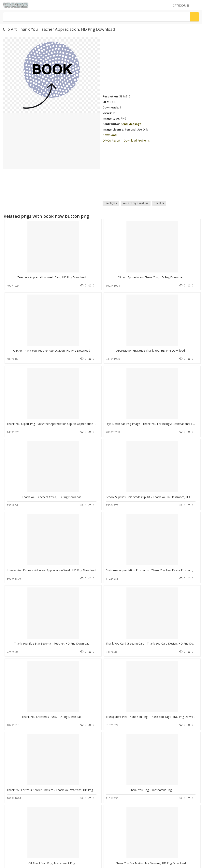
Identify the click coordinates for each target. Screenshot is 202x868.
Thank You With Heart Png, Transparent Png (134, 660)
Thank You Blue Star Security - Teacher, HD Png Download (143, 400)
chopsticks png (21, 769)
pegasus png (19, 773)
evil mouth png (20, 778)
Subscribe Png (65, 750)
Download (110, 135)
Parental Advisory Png (67, 755)
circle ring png (21, 764)
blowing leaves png (23, 783)
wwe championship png (26, 788)
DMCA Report (111, 140)
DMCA (8, 816)
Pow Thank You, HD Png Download (178, 595)
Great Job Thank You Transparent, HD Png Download (140, 595)
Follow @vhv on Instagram (20, 831)
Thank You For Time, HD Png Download (82, 725)
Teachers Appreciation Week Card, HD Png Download (41, 269)
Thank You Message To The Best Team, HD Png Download (94, 660)
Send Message (131, 124)
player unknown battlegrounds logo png (33, 752)
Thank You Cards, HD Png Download (30, 725)
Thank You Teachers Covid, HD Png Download (136, 334)
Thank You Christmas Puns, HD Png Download (37, 465)
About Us (10, 813)
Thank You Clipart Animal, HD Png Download (35, 660)
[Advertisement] (151, 65)
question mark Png (66, 764)
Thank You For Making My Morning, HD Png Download (91, 530)
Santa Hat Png (63, 769)
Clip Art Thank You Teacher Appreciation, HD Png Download (144, 269)
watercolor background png (28, 759)
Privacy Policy (12, 820)
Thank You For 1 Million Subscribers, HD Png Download (141, 530)
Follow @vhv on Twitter (18, 835)
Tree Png (60, 773)
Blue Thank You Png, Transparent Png (31, 595)
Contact (9, 810)
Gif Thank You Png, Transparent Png (30, 530)
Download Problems (137, 140)
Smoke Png (61, 778)
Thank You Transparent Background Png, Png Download (92, 595)
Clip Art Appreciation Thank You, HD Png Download (89, 269)
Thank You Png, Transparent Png (177, 465)
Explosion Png (63, 759)
